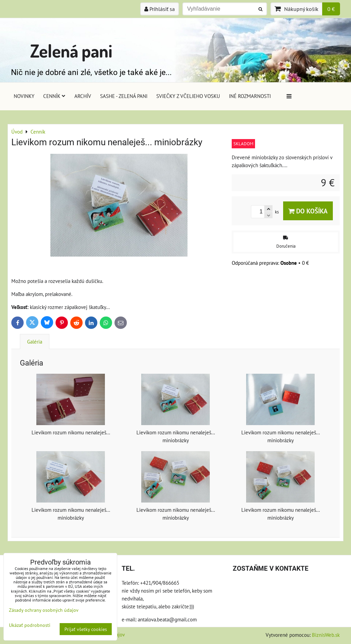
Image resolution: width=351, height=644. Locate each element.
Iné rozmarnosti (250, 96)
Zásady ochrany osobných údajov (44, 610)
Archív (83, 96)
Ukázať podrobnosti (30, 625)
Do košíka (308, 211)
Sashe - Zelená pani (124, 96)
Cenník (54, 96)
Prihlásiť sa (160, 9)
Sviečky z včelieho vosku (188, 96)
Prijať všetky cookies (86, 629)
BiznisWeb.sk (326, 635)
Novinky (24, 96)
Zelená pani (71, 51)
